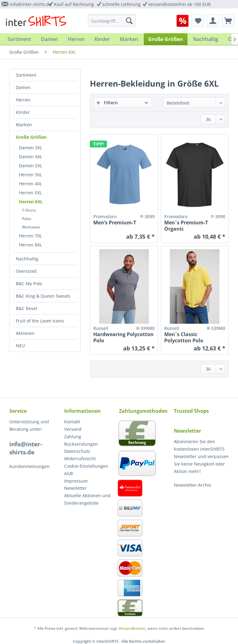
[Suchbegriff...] (112, 21)
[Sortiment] (19, 39)
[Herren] (76, 39)
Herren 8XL (30, 245)
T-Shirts (29, 210)
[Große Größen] (166, 39)
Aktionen (25, 333)
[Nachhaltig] (206, 39)
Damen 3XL (31, 148)
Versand (73, 429)
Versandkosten (132, 628)
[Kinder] (102, 39)
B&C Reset (26, 308)
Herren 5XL (30, 193)
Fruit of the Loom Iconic (40, 321)
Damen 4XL (31, 157)
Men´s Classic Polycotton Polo (184, 337)
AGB (68, 473)
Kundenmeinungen (29, 466)
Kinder (23, 112)
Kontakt (72, 422)
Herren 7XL (30, 236)
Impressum (76, 481)
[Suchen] (129, 21)
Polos (27, 219)
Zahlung (73, 437)
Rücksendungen (81, 444)
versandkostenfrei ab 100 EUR (179, 4)
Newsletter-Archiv (192, 485)
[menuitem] (183, 21)
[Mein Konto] (213, 21)
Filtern (107, 103)
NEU (20, 346)
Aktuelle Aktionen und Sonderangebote (87, 499)
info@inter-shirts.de (31, 4)
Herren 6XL (31, 202)
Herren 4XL (30, 184)
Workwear (31, 227)
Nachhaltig (27, 259)
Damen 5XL (31, 166)
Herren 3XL (30, 175)
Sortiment (26, 75)
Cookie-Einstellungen (86, 466)
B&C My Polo (29, 284)
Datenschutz (77, 451)
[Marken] (129, 39)
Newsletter (75, 488)
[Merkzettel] (198, 21)
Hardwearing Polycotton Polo (123, 337)
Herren (23, 100)
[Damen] (49, 39)
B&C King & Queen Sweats (43, 296)
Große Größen (31, 137)
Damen (23, 87)
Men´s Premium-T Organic (186, 226)
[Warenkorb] (228, 21)
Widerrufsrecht (80, 459)
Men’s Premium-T (115, 223)
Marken (24, 125)
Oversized (26, 271)
